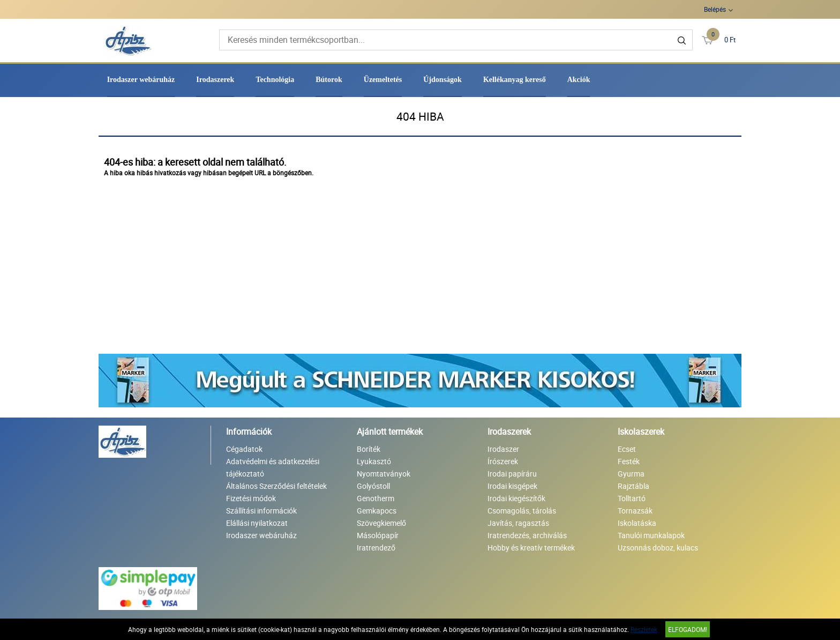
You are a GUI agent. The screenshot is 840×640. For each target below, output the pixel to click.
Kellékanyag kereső (515, 80)
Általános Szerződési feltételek (276, 486)
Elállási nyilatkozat (257, 523)
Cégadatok (244, 449)
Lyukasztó (374, 461)
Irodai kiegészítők (516, 498)
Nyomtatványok (384, 474)
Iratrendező (376, 548)
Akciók (579, 80)
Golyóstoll (373, 486)
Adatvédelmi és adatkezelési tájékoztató (273, 467)
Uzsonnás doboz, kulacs (658, 548)
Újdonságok (442, 80)
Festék (629, 461)
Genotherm (376, 498)
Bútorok (329, 80)
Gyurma (631, 474)
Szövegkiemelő (381, 523)
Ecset (627, 449)
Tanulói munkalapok (651, 535)
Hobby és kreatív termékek (531, 548)
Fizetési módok (251, 498)
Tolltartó (632, 498)
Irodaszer (503, 449)
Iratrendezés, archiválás (527, 535)
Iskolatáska (637, 523)
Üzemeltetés (383, 80)
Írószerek (503, 461)
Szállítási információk (261, 511)
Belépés (715, 9)
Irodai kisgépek (512, 486)
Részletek (644, 629)
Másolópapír (378, 535)
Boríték (369, 449)
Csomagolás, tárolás (522, 511)
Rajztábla (633, 486)
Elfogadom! (688, 629)
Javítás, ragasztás (518, 523)
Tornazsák (635, 511)
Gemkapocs (377, 511)
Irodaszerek (215, 80)
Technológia (275, 80)
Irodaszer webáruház (141, 80)
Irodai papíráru (512, 474)
